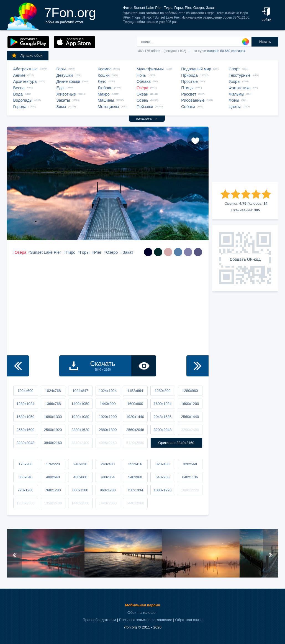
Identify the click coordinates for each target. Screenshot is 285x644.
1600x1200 (190, 404)
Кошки (104, 75)
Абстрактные (25, 69)
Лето (102, 81)
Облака (144, 81)
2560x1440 (190, 417)
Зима (61, 107)
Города (20, 107)
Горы (61, 69)
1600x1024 (163, 404)
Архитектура (25, 81)
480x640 (53, 477)
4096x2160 (108, 443)
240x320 (80, 464)
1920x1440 (135, 417)
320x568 (190, 464)
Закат (128, 252)
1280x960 (190, 391)
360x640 (25, 477)
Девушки (65, 75)
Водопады (23, 100)
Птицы (187, 88)
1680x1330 (53, 417)
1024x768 (53, 391)
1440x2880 (108, 503)
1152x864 (135, 391)
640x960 (163, 477)
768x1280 (53, 490)
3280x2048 (25, 443)
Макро (104, 94)
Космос (105, 69)
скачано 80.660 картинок (226, 51)
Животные (66, 94)
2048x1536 (163, 417)
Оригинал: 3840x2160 (176, 443)
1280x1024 (25, 404)
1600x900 (135, 404)
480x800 (80, 477)
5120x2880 (135, 443)
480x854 (108, 477)
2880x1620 (80, 430)
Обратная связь (189, 620)
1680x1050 (25, 417)
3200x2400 (190, 430)
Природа (189, 75)
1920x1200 (108, 417)
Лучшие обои (27, 55)
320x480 (163, 464)
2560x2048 (135, 430)
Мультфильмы (150, 69)
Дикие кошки (68, 81)
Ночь (141, 75)
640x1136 (190, 477)
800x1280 (80, 490)
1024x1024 (108, 391)
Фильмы (237, 94)
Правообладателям (99, 620)
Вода (18, 94)
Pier (98, 252)
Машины (106, 100)
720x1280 (25, 490)
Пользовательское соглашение (146, 620)
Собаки (188, 107)
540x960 (135, 477)
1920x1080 (80, 417)
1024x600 (25, 391)
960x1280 (108, 490)
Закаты (63, 100)
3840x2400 (80, 443)
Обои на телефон (142, 613)
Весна (19, 88)
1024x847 (80, 391)
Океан (142, 94)
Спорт (234, 69)
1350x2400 (53, 503)
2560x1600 (25, 430)
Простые (189, 81)
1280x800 (162, 391)
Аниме (19, 75)
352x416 (135, 464)
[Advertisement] (245, 154)
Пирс (70, 252)
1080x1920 (163, 490)
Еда (60, 88)
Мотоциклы (108, 107)
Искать (265, 42)
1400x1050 (80, 404)
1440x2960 (135, 503)
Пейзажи (145, 107)
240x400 (108, 464)
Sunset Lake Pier (45, 252)
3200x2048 (163, 430)
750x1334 (135, 490)
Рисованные (193, 100)
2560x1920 (53, 430)
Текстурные (240, 75)
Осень (142, 100)
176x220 (53, 464)
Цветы (235, 107)
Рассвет (189, 94)
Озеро (112, 252)
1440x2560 (80, 503)
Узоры (235, 81)
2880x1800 (108, 430)
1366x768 (53, 404)
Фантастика (240, 88)
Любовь (105, 88)
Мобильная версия (142, 605)
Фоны (234, 100)
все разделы (147, 119)
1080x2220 (190, 490)
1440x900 (108, 404)
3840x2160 (53, 443)
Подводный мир (196, 69)
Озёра (142, 88)
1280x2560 (25, 503)
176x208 (25, 464)
